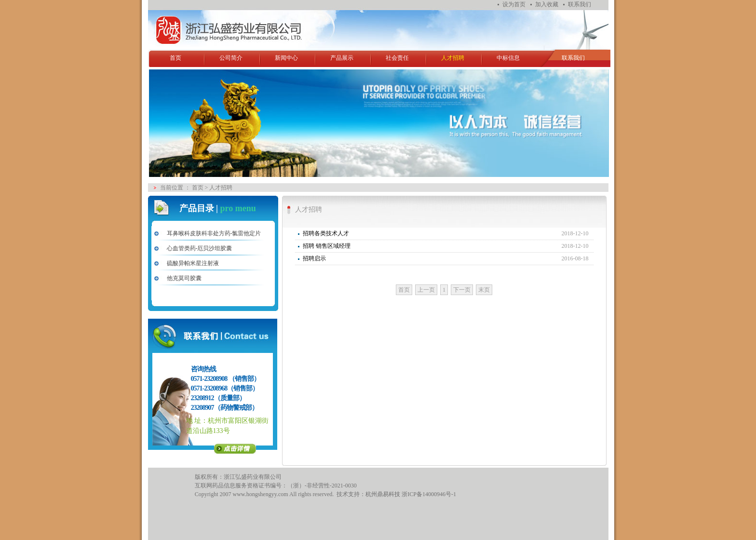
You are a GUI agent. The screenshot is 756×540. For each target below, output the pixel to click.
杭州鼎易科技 (383, 494)
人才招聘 (453, 58)
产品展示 (342, 58)
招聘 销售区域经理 (327, 246)
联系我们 (580, 4)
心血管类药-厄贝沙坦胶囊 (200, 248)
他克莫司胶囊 (184, 278)
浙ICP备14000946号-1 (429, 494)
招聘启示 (314, 258)
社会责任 (397, 58)
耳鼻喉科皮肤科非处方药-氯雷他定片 (214, 233)
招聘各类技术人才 (326, 233)
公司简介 (231, 58)
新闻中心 (286, 58)
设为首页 (514, 4)
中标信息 (508, 58)
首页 (175, 58)
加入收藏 (547, 4)
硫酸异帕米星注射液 (193, 263)
